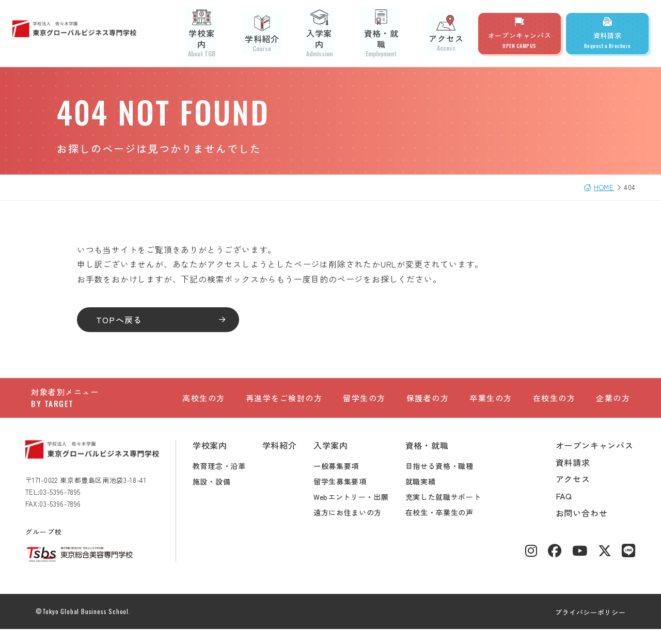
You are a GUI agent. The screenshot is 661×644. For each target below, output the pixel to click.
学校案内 (218, 34)
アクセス (448, 33)
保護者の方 (428, 404)
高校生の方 (204, 404)
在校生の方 (554, 404)
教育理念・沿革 (225, 480)
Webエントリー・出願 (357, 511)
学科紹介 (273, 34)
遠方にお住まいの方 (353, 527)
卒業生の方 (491, 404)
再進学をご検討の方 (284, 404)
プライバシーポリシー (585, 627)
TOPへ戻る (125, 320)
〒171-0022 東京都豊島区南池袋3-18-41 (92, 494)
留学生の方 (364, 404)
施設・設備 (217, 496)
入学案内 (329, 34)
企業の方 (613, 404)
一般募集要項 (342, 480)
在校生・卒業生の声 (445, 527)
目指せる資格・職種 (445, 480)
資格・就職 (389, 34)
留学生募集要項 (346, 496)
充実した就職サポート (449, 511)
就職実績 (426, 496)
